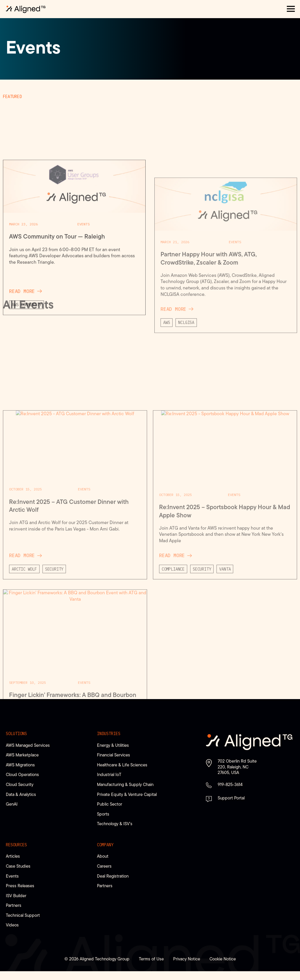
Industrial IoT (109, 774)
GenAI (12, 804)
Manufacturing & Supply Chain (125, 784)
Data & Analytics (21, 794)
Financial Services (114, 755)
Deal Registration (113, 876)
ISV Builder (16, 896)
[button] (291, 9)
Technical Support (23, 915)
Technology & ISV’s (115, 824)
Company (105, 845)
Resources (16, 845)
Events (12, 876)
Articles (13, 856)
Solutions (16, 734)
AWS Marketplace (22, 755)
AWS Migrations (20, 765)
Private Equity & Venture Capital (127, 794)
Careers (104, 866)
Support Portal (231, 798)
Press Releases (20, 886)
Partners (14, 905)
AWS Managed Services (28, 745)
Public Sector (110, 804)
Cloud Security (20, 784)
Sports (103, 814)
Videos (12, 925)
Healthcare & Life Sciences (122, 765)
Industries (109, 734)
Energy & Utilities (113, 745)
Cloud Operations (22, 774)
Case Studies (18, 866)
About (103, 856)
